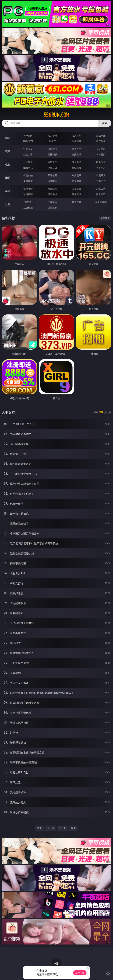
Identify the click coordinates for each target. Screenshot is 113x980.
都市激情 (28, 189)
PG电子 (28, 135)
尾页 (73, 828)
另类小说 (52, 194)
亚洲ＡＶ (28, 149)
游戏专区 (101, 135)
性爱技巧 (101, 194)
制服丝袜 (28, 168)
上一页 (51, 828)
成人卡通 (76, 162)
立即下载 (80, 973)
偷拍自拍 (52, 162)
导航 (8, 204)
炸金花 (52, 141)
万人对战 (76, 135)
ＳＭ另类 (101, 154)
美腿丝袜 (28, 181)
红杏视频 (28, 207)
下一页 (62, 828)
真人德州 (52, 135)
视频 (8, 151)
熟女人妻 (28, 154)
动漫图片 (101, 175)
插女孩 (28, 202)
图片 (8, 178)
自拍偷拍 (52, 149)
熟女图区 (76, 181)
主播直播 (76, 154)
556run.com (56, 115)
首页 (39, 828)
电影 (8, 164)
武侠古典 (101, 189)
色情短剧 (52, 207)
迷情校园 (28, 194)
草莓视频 (76, 202)
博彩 (8, 138)
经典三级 (52, 168)
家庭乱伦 (52, 189)
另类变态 (101, 168)
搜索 (105, 123)
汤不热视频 (101, 202)
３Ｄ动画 (101, 149)
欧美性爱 (101, 162)
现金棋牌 (76, 141)
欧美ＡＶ (76, 149)
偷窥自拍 (28, 175)
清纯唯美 (52, 181)
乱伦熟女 (76, 168)
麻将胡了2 (28, 141)
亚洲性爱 (28, 162)
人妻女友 (76, 189)
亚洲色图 (52, 175)
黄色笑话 (76, 194)
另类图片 (101, 181)
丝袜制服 (52, 154)
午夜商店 (52, 202)
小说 (8, 191)
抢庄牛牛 (101, 141)
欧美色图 (76, 175)
